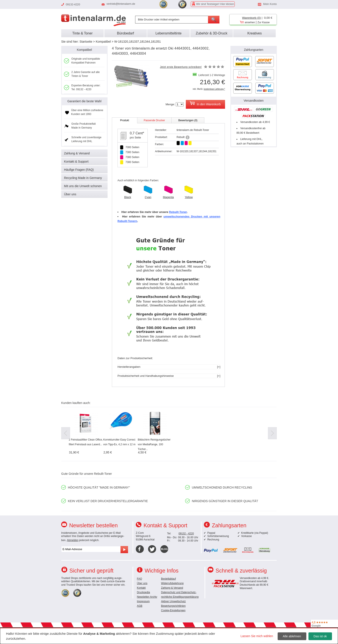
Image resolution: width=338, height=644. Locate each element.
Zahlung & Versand (77, 153)
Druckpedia (143, 592)
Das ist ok (320, 636)
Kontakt (141, 588)
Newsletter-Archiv (147, 597)
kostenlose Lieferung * (214, 89)
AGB (140, 606)
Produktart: (161, 137)
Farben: (159, 144)
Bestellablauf (168, 579)
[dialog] (169, 636)
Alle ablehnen (292, 636)
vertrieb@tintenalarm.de (121, 4)
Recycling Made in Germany (83, 178)
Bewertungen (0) (188, 120)
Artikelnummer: (164, 151)
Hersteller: (161, 130)
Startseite (86, 42)
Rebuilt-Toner (178, 212)
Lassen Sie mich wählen (257, 636)
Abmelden (73, 540)
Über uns (70, 194)
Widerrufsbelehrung (172, 583)
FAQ (139, 579)
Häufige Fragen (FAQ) (79, 170)
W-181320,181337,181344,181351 (138, 42)
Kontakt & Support (76, 161)
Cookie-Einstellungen (173, 610)
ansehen (250, 22)
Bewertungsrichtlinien (173, 606)
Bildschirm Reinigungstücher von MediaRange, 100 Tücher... (154, 444)
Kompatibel (103, 42)
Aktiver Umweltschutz (173, 601)
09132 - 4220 (186, 534)
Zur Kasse (264, 22)
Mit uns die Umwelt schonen (83, 186)
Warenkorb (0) (251, 18)
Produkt (124, 120)
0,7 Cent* (137, 133)
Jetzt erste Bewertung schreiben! (181, 67)
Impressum (143, 601)
